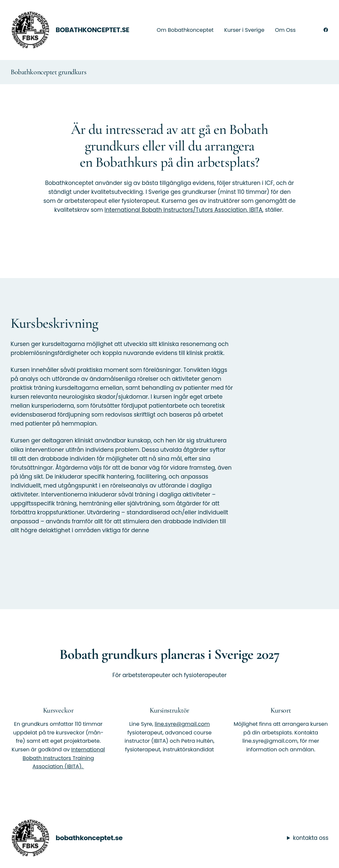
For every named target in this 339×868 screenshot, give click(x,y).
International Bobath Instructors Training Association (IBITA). (64, 758)
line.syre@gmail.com (182, 724)
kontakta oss (311, 838)
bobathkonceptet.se (93, 30)
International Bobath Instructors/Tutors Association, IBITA (184, 210)
